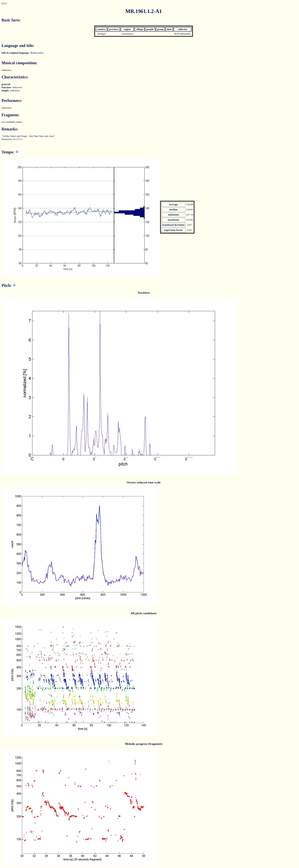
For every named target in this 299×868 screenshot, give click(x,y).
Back (4, 3)
